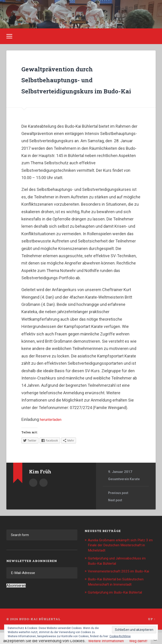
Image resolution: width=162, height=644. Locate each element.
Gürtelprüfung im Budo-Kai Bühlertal (119, 607)
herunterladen (52, 429)
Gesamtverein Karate (125, 489)
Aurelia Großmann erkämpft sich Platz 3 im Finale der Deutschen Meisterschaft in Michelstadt (120, 555)
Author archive (33, 492)
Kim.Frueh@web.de (43, 492)
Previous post (120, 503)
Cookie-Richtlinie (120, 636)
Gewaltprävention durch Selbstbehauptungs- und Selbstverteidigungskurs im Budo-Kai (75, 84)
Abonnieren (16, 596)
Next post (116, 511)
